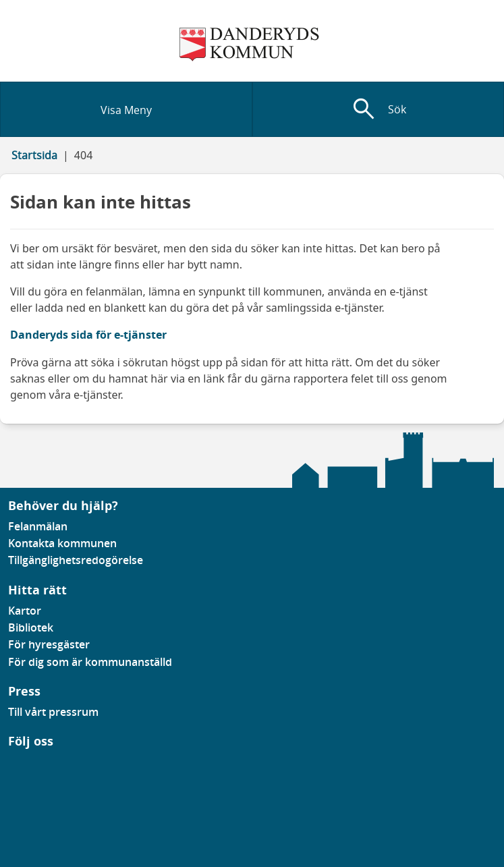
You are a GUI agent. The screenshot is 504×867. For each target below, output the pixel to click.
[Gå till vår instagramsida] (28, 766)
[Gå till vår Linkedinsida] (18, 766)
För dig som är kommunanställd (90, 662)
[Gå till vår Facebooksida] (9, 766)
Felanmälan (38, 526)
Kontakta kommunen (62, 543)
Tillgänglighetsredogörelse (76, 560)
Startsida (34, 155)
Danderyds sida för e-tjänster (88, 335)
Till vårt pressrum (53, 712)
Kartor (25, 611)
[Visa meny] (126, 109)
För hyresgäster (49, 644)
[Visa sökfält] (379, 109)
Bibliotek (31, 627)
